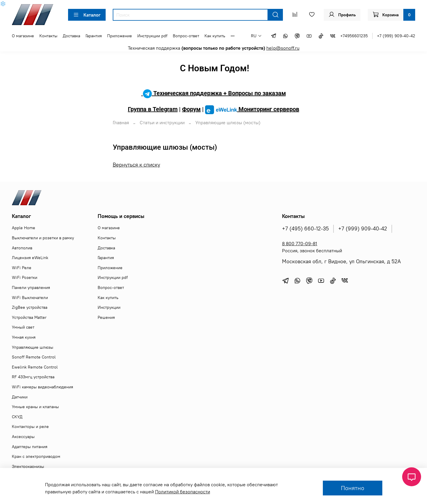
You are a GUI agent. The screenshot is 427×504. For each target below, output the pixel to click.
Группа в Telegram (153, 109)
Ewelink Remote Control (35, 367)
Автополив (22, 248)
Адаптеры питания (30, 447)
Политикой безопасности (183, 492)
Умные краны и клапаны (35, 407)
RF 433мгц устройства (33, 377)
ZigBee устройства (30, 307)
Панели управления (31, 287)
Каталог (87, 15)
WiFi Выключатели (30, 298)
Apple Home (24, 228)
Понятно (353, 488)
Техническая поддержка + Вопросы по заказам (214, 93)
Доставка (71, 36)
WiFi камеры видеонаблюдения (42, 387)
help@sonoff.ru (283, 48)
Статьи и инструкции (162, 122)
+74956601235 (354, 36)
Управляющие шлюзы (33, 347)
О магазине (23, 36)
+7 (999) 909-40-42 (396, 36)
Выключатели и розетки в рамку (43, 238)
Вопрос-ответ (186, 36)
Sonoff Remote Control (34, 357)
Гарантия (94, 36)
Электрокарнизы (28, 466)
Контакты (48, 36)
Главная (121, 122)
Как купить (215, 36)
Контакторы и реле (30, 427)
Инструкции (109, 307)
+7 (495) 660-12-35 (305, 229)
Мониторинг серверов (252, 109)
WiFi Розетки (25, 277)
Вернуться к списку (136, 165)
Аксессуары (23, 437)
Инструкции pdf (152, 36)
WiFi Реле (22, 268)
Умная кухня (24, 337)
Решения (106, 317)
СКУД (17, 417)
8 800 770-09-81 (300, 243)
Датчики (20, 397)
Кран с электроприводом (36, 456)
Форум (191, 109)
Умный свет (23, 327)
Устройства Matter (29, 317)
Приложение (120, 36)
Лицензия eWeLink (30, 258)
